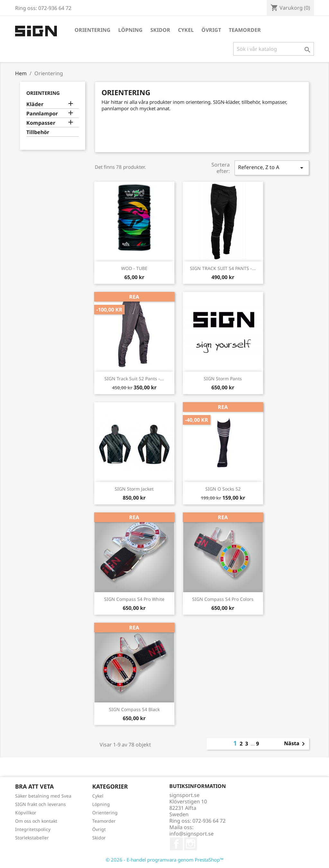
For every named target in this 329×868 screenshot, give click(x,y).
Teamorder (245, 30)
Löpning (130, 30)
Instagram (191, 844)
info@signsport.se (191, 834)
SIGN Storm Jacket (134, 489)
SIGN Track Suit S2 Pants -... (134, 379)
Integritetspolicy (33, 829)
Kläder (35, 104)
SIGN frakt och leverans (40, 804)
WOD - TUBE (134, 268)
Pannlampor (42, 114)
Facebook (176, 844)
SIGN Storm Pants (223, 379)
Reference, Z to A (272, 168)
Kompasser (41, 123)
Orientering (93, 30)
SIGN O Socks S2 (223, 489)
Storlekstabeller (32, 838)
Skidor (160, 30)
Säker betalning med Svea (43, 796)
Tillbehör (38, 132)
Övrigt (211, 30)
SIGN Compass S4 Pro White (134, 599)
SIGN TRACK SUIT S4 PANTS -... (223, 268)
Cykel (186, 30)
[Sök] (274, 49)
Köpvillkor (26, 813)
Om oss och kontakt (36, 821)
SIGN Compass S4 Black (134, 709)
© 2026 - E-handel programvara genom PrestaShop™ (165, 860)
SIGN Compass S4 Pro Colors (223, 599)
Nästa (296, 744)
